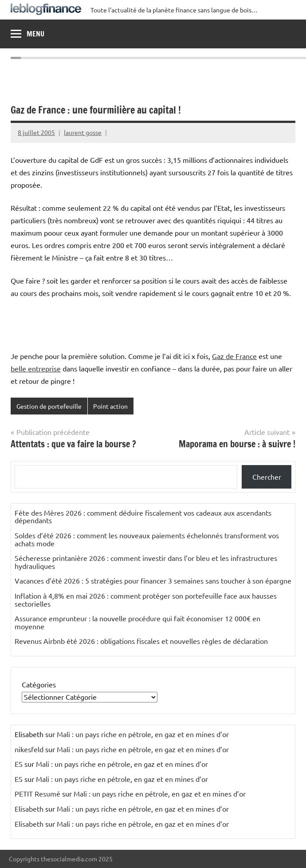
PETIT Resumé (37, 793)
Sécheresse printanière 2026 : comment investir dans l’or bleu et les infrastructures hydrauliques (146, 562)
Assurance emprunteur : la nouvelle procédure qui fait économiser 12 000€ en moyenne (137, 622)
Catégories (39, 684)
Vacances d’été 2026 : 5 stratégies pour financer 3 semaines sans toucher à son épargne (153, 580)
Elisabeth (29, 809)
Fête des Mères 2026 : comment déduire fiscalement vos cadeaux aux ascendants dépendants (143, 517)
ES (19, 764)
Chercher (267, 477)
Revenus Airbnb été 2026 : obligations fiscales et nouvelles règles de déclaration (141, 641)
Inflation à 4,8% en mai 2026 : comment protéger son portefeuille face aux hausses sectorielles (146, 600)
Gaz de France (234, 356)
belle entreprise (36, 368)
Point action (110, 406)
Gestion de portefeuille (49, 406)
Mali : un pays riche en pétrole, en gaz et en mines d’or (143, 734)
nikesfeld (29, 749)
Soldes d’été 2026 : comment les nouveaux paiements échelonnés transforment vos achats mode (147, 539)
